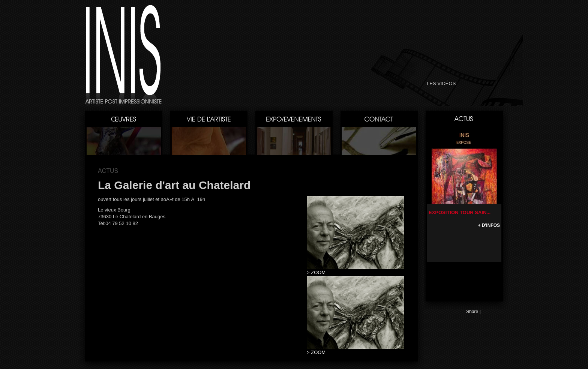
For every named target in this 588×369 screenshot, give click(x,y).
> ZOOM (316, 272)
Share (472, 312)
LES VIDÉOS (441, 83)
